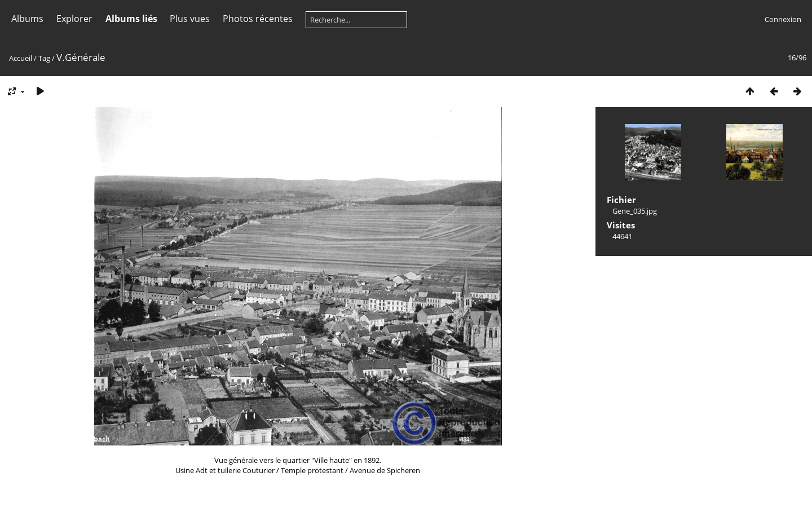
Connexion (783, 19)
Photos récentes (258, 19)
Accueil (21, 58)
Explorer (74, 19)
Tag (44, 58)
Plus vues (190, 19)
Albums (27, 19)
